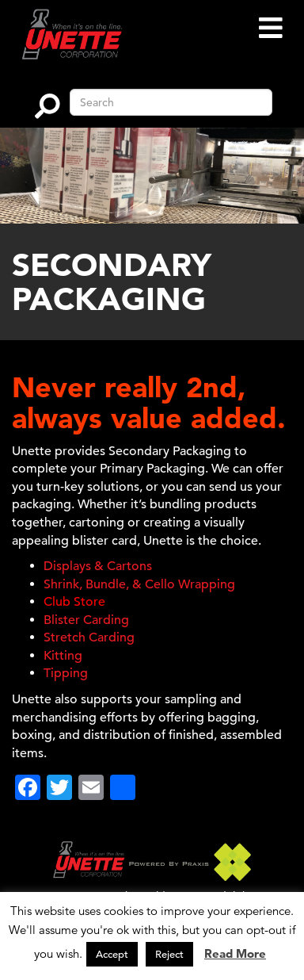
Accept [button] (112, 954)
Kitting (63, 656)
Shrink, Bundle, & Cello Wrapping (139, 584)
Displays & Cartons (98, 566)
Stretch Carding (89, 637)
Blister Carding (86, 620)
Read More (235, 953)
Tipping (66, 673)
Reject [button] (169, 954)
